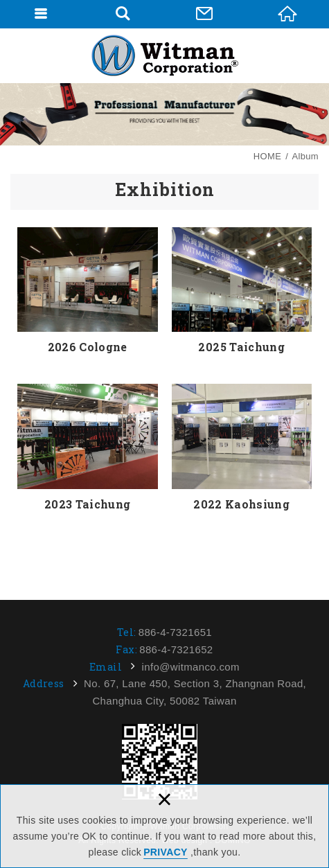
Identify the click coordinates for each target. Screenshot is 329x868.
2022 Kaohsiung (242, 449)
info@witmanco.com (191, 667)
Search (123, 14)
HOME (287, 14)
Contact (204, 14)
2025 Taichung (242, 292)
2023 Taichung (88, 449)
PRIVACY (166, 852)
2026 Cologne (88, 292)
